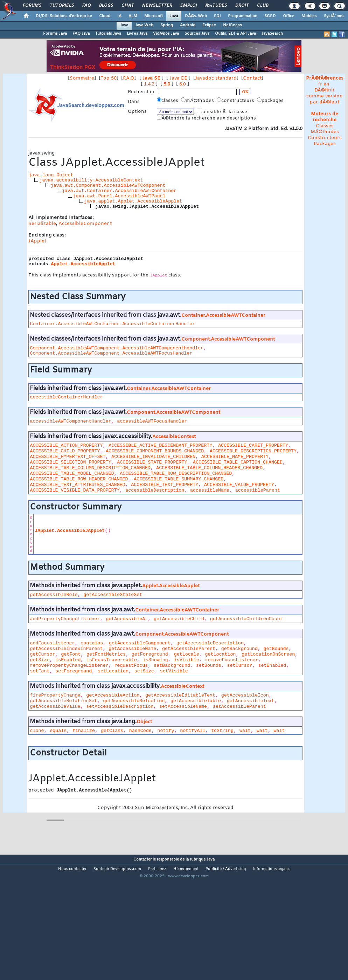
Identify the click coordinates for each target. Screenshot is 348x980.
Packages (325, 144)
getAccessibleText (251, 701)
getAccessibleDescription (210, 643)
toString (222, 731)
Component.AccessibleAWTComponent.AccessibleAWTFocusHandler (111, 353)
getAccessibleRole (54, 595)
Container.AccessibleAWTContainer (223, 316)
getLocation (220, 654)
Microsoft (154, 16)
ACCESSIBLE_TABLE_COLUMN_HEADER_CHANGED (209, 468)
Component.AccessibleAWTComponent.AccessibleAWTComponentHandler (117, 348)
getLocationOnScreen (268, 654)
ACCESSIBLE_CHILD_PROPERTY (65, 451)
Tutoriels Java (108, 34)
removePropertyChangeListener (69, 666)
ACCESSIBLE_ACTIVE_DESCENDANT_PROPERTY (160, 446)
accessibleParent (258, 490)
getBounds (276, 649)
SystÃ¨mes (334, 16)
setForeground (74, 671)
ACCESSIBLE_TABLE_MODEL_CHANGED (72, 474)
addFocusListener (52, 643)
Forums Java (55, 34)
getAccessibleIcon (245, 695)
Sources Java (197, 34)
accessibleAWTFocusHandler (152, 421)
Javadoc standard (216, 78)
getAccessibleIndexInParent (66, 649)
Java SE (151, 78)
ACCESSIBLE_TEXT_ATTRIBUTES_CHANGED (77, 485)
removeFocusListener (231, 660)
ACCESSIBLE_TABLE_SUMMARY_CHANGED (179, 479)
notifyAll (193, 731)
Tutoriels (62, 6)
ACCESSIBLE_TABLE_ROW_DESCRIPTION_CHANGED (176, 474)
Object (144, 722)
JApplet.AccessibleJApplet (70, 531)
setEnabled (272, 666)
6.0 (183, 84)
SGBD (270, 16)
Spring (167, 25)
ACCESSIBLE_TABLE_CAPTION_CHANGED (238, 462)
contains (92, 643)
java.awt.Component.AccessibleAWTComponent (108, 186)
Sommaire (82, 78)
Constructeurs (325, 138)
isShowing (155, 660)
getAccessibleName (132, 649)
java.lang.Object (51, 175)
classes (168, 101)
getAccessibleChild (179, 619)
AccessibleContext (174, 437)
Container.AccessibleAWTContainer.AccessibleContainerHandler (112, 324)
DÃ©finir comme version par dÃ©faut (325, 96)
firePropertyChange (55, 695)
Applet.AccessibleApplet (83, 264)
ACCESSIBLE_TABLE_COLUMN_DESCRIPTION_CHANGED (90, 468)
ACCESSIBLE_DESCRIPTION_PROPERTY (253, 451)
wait (245, 731)
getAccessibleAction (113, 695)
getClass (112, 731)
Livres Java (137, 34)
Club (263, 6)
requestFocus (131, 666)
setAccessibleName (183, 707)
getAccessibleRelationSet (63, 701)
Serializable (42, 224)
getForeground (150, 654)
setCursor (240, 666)
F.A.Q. (129, 78)
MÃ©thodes (325, 132)
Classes (325, 126)
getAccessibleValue (55, 707)
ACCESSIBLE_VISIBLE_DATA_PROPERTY (75, 490)
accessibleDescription (155, 490)
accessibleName (210, 490)
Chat (128, 6)
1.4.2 (149, 84)
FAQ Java (81, 34)
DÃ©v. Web (196, 16)
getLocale (187, 654)
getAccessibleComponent (140, 643)
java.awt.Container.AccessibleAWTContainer (119, 191)
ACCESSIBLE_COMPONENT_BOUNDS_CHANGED (155, 451)
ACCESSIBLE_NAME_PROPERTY (235, 457)
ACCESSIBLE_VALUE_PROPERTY (239, 485)
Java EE (178, 78)
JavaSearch (272, 34)
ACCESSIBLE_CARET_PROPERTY (253, 446)
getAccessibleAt (127, 619)
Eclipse (209, 25)
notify (166, 731)
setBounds (209, 666)
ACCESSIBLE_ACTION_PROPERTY (66, 446)
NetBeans (232, 25)
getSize (40, 660)
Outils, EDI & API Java (235, 34)
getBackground (239, 649)
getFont (71, 654)
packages (271, 101)
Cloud (105, 16)
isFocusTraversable (112, 660)
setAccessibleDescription (120, 707)
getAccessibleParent (189, 649)
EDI (217, 16)
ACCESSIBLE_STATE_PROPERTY (152, 462)
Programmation (243, 16)
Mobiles (309, 16)
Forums (32, 6)
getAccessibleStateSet (113, 595)
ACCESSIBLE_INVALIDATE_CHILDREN (153, 457)
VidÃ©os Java (166, 34)
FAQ (86, 6)
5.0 (167, 84)
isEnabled (68, 660)
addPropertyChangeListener (65, 619)
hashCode (140, 731)
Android (188, 25)
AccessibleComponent (85, 224)
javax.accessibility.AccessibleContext (91, 180)
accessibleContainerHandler (66, 397)
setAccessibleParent (239, 707)
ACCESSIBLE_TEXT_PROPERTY (165, 485)
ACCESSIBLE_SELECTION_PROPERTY (70, 462)
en (326, 84)
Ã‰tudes (216, 6)
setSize (144, 671)
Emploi (189, 6)
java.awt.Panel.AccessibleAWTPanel (119, 196)
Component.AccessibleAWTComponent (228, 339)
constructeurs (236, 101)
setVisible (174, 671)
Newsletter (157, 6)
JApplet (37, 241)
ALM (133, 16)
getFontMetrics (106, 654)
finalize (84, 731)
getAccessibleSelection (134, 701)
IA (119, 16)
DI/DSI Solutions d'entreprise (64, 16)
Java (174, 16)
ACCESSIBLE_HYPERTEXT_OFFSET (68, 457)
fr (320, 84)
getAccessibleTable (196, 701)
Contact (252, 78)
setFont (40, 671)
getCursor (42, 654)
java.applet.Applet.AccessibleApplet (133, 201)
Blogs (106, 6)
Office (289, 16)
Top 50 (109, 78)
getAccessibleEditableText (180, 695)
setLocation (113, 671)
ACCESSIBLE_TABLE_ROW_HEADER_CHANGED (79, 479)
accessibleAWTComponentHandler (70, 421)
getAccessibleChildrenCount (246, 619)
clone (37, 731)
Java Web (144, 25)
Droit (242, 6)
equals (58, 731)
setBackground (172, 666)
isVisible (187, 660)
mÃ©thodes (198, 101)
